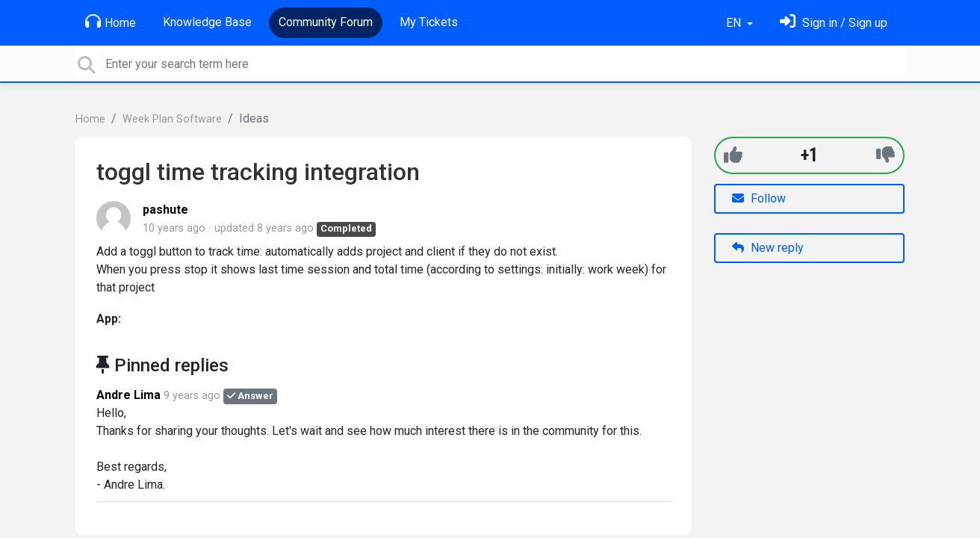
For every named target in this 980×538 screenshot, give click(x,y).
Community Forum (326, 22)
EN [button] (735, 23)
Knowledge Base (207, 22)
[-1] (886, 155)
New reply (768, 248)
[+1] (733, 155)
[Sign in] (834, 23)
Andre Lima (128, 395)
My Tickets (429, 22)
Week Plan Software (172, 119)
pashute (165, 210)
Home (111, 22)
